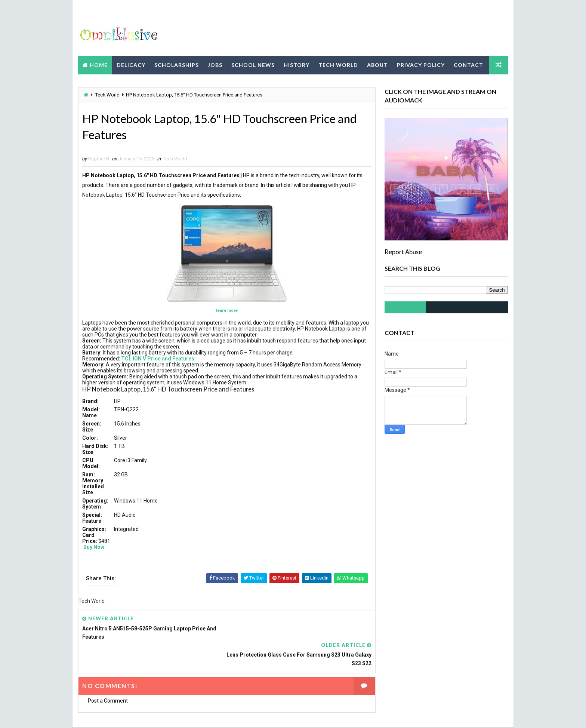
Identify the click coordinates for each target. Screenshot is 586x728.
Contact (468, 64)
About (377, 64)
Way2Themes (144, 715)
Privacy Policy (421, 64)
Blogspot (210, 715)
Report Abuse (403, 252)
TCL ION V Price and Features (158, 359)
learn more (224, 311)
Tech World (338, 64)
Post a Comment (108, 675)
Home (99, 64)
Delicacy (131, 64)
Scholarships (177, 64)
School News (253, 64)
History (297, 64)
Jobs (215, 64)
